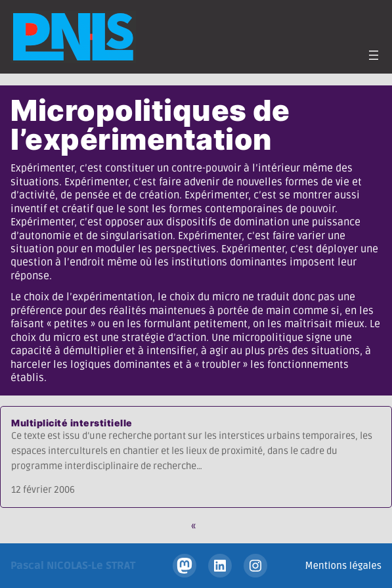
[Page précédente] (196, 526)
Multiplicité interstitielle (72, 423)
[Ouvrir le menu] (374, 55)
